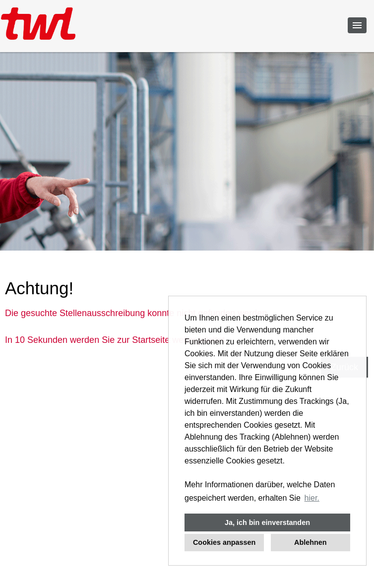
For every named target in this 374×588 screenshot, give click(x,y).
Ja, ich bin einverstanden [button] (267, 523)
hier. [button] (312, 498)
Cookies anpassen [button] (224, 542)
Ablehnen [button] (311, 542)
